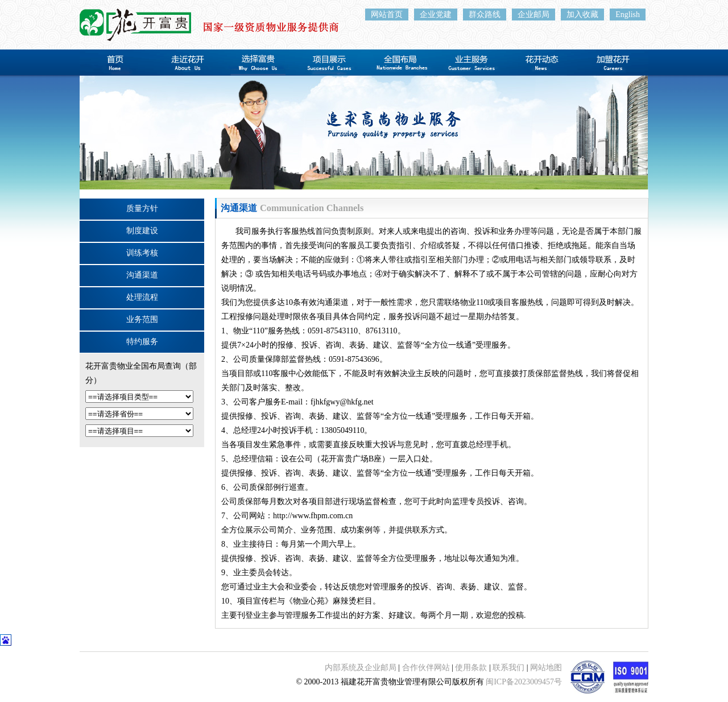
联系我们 (508, 668)
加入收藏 (582, 15)
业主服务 (471, 63)
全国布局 (400, 63)
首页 (115, 63)
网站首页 (387, 15)
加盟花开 (613, 63)
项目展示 (328, 63)
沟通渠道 (142, 275)
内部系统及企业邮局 (361, 668)
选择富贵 (257, 63)
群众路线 (485, 15)
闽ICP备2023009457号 (524, 682)
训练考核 (142, 253)
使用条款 (471, 668)
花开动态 (542, 63)
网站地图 (546, 668)
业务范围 (142, 319)
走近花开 (186, 63)
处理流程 (142, 297)
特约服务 (142, 342)
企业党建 (436, 15)
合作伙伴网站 (426, 668)
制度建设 (142, 231)
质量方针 (142, 208)
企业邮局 (533, 15)
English (628, 15)
